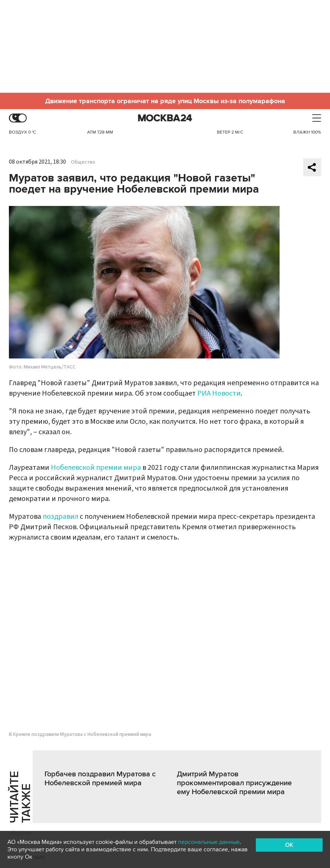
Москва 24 (165, 118)
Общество (83, 162)
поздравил (60, 517)
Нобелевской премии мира (96, 468)
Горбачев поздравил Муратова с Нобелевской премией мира (100, 779)
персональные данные (209, 842)
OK (289, 845)
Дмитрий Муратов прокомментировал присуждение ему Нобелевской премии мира (234, 783)
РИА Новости (219, 393)
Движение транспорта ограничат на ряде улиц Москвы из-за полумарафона (165, 101)
